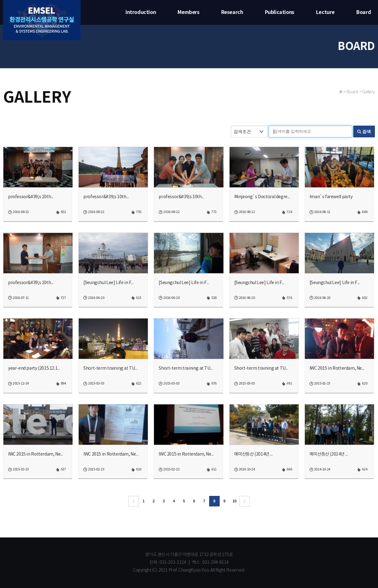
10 (235, 501)
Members (188, 12)
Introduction (141, 12)
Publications (280, 12)
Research (232, 12)
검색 (367, 131)
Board (364, 12)
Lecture (325, 12)
